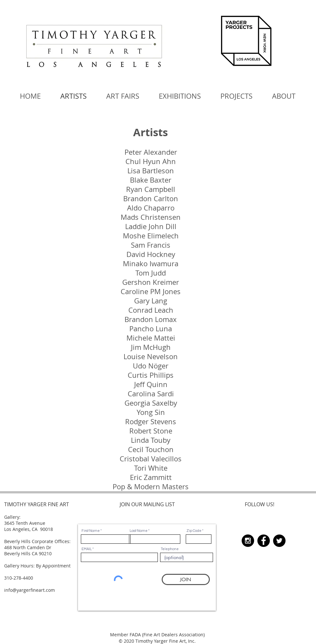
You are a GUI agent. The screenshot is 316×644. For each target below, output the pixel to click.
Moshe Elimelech (151, 236)
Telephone (170, 549)
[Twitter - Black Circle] (279, 541)
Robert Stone (151, 431)
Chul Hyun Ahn (151, 161)
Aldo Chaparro (151, 208)
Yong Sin (151, 412)
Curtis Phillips (151, 375)
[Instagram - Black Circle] (248, 541)
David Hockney (151, 254)
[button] (123, 96)
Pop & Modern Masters (151, 487)
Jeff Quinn (151, 384)
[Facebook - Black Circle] (264, 541)
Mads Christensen (151, 217)
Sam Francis (151, 245)
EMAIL (87, 549)
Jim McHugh (151, 347)
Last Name (139, 531)
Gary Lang (151, 301)
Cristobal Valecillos (151, 459)
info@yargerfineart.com (30, 590)
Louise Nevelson (151, 356)
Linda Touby (151, 440)
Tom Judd (151, 273)
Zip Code (194, 531)
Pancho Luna (151, 329)
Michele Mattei (151, 338)
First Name (91, 531)
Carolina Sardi (151, 394)
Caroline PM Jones (151, 291)
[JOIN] (186, 579)
